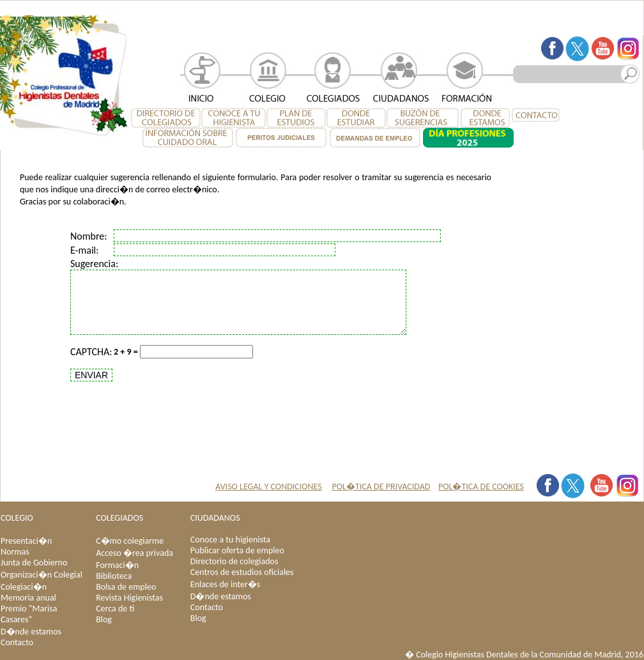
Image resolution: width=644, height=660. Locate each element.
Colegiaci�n (24, 587)
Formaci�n (117, 565)
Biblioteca (114, 576)
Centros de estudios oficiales (242, 572)
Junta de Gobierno (34, 563)
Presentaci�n (26, 541)
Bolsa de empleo (126, 587)
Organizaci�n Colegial (42, 575)
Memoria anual (28, 598)
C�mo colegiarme (130, 541)
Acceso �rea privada (134, 553)
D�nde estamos (31, 632)
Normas (15, 552)
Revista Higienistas (129, 598)
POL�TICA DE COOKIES (481, 487)
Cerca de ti (115, 609)
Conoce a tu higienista (230, 540)
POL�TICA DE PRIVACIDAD (381, 487)
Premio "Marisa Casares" (29, 614)
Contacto (17, 642)
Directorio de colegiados (234, 561)
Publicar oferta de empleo (237, 550)
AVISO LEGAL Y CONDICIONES (269, 487)
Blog (104, 619)
